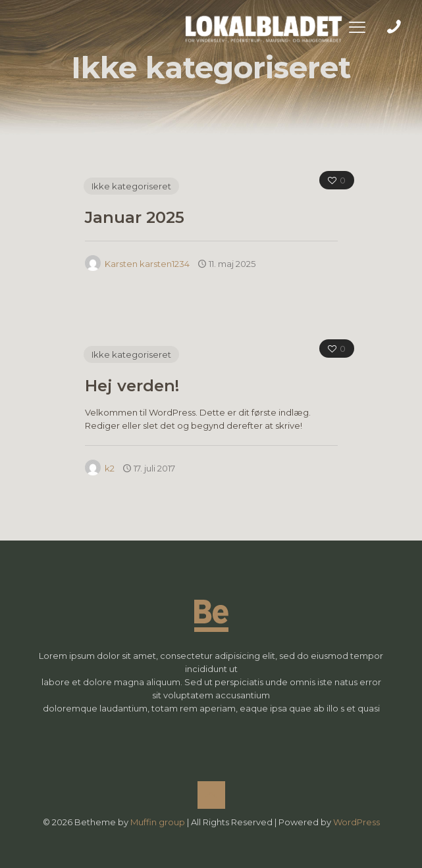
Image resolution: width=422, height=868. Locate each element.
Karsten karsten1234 (147, 264)
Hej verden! (132, 386)
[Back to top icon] (211, 795)
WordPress (356, 822)
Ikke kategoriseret (131, 186)
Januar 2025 (135, 217)
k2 (110, 468)
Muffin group (158, 822)
